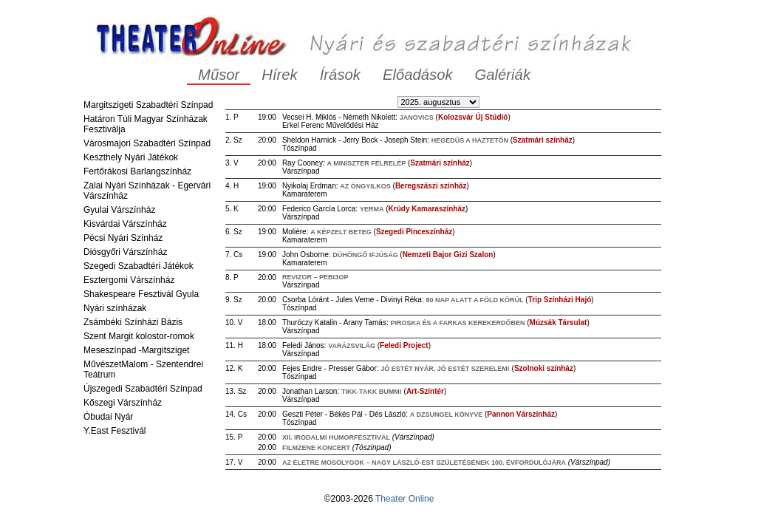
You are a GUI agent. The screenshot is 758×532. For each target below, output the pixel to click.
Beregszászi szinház (431, 186)
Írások (340, 75)
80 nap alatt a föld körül (474, 300)
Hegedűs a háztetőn (470, 140)
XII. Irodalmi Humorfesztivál (336, 437)
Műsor (219, 75)
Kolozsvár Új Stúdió (473, 117)
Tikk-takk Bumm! (372, 392)
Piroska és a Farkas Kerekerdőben (457, 323)
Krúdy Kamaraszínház (427, 209)
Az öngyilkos (365, 186)
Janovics (417, 117)
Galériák (503, 75)
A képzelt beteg (341, 232)
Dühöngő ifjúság (366, 255)
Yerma (372, 209)
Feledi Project (404, 345)
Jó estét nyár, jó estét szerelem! (445, 369)
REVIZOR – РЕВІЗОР (315, 277)
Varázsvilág (352, 346)
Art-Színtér (425, 391)
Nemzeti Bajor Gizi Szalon (448, 255)
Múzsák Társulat (559, 323)
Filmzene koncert (316, 448)
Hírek (279, 75)
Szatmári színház (543, 140)
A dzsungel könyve (447, 415)
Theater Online (404, 499)
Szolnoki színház (544, 368)
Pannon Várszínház (521, 414)
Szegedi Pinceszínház (414, 232)
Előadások (418, 75)
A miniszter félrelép (366, 163)
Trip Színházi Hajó (560, 300)
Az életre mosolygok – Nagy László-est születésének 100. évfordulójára (424, 463)
